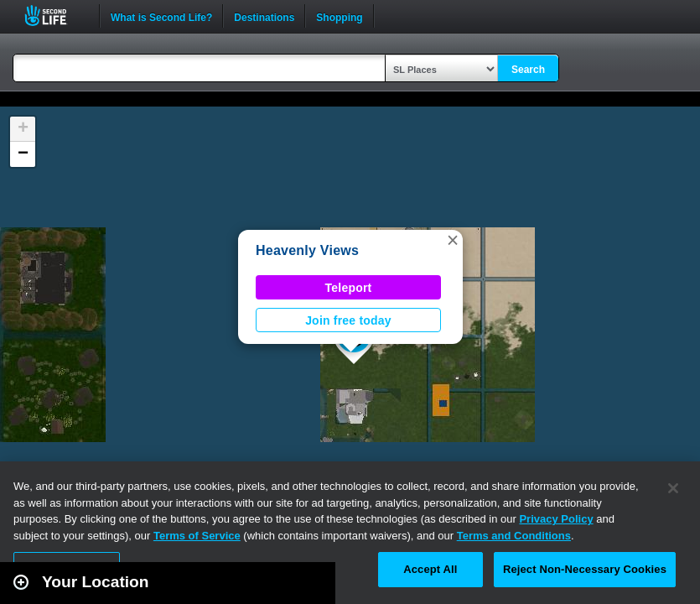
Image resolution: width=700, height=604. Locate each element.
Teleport (349, 288)
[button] (453, 240)
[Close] (673, 488)
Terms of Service (197, 536)
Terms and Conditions (514, 536)
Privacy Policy (556, 519)
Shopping (339, 16)
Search (528, 70)
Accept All (430, 569)
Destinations (264, 16)
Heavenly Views (307, 250)
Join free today (348, 320)
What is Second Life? (161, 16)
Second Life (55, 16)
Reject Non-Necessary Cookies (585, 569)
